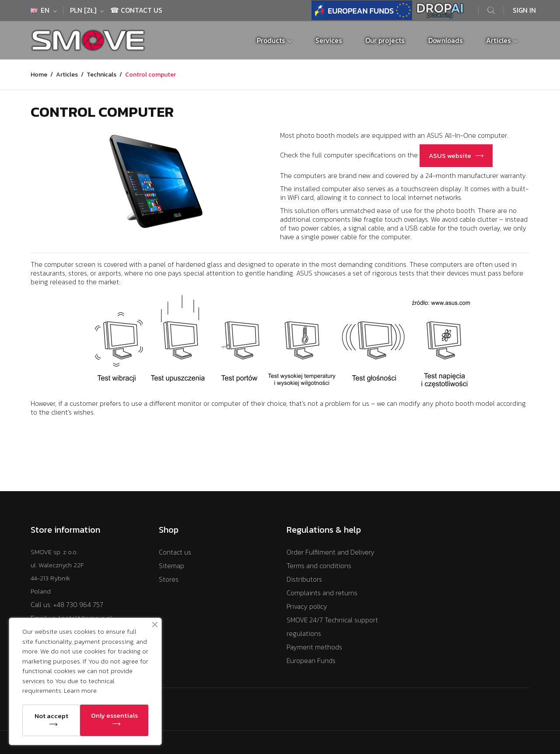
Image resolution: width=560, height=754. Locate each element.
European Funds (311, 661)
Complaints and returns (322, 593)
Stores (169, 579)
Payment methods (314, 647)
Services (329, 40)
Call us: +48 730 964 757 (67, 605)
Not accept (51, 716)
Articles (499, 40)
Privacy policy (307, 606)
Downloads (445, 40)
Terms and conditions (319, 566)
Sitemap (171, 566)
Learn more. (81, 690)
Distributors (304, 579)
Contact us (175, 552)
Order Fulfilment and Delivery (331, 552)
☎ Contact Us (136, 10)
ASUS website (450, 155)
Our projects (385, 40)
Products (272, 40)
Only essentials (114, 715)
